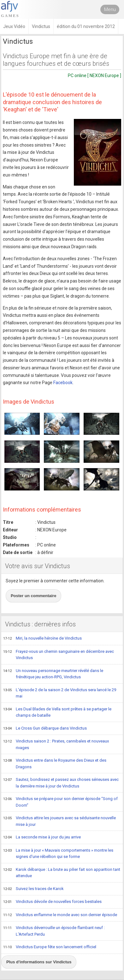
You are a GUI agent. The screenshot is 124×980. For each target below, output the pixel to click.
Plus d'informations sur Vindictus (39, 962)
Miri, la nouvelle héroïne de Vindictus (42, 639)
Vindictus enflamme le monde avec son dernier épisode (60, 915)
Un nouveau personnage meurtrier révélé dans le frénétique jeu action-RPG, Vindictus (53, 674)
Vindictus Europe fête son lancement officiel (50, 947)
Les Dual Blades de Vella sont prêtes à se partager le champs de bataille (57, 712)
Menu (110, 9)
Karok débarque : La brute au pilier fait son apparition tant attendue (62, 873)
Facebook (63, 383)
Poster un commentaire (34, 596)
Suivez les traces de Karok (33, 889)
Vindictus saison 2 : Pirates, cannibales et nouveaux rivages (56, 744)
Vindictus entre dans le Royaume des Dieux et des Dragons (55, 763)
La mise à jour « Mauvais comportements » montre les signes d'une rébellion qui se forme (58, 853)
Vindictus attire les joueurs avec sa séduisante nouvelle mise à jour (59, 821)
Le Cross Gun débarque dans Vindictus (45, 729)
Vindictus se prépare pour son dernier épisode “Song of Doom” (60, 802)
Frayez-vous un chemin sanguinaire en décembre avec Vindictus (59, 655)
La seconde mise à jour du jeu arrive (42, 837)
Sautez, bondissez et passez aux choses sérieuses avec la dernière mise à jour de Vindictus (61, 783)
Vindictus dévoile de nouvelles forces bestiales (52, 902)
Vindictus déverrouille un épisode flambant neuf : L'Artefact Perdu (54, 931)
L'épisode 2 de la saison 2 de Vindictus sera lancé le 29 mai (60, 693)
